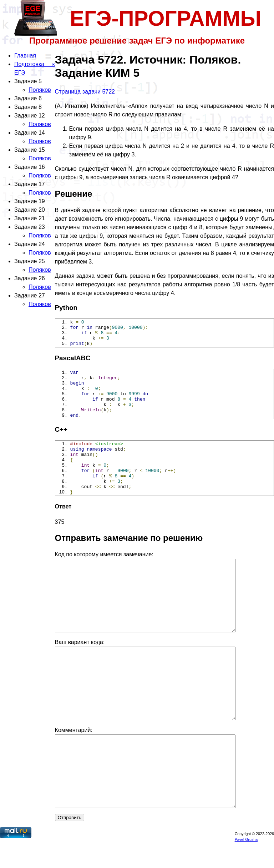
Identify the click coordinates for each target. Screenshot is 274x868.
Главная (25, 56)
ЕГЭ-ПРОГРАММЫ (166, 18)
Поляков (40, 90)
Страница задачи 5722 (85, 92)
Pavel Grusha (246, 865)
